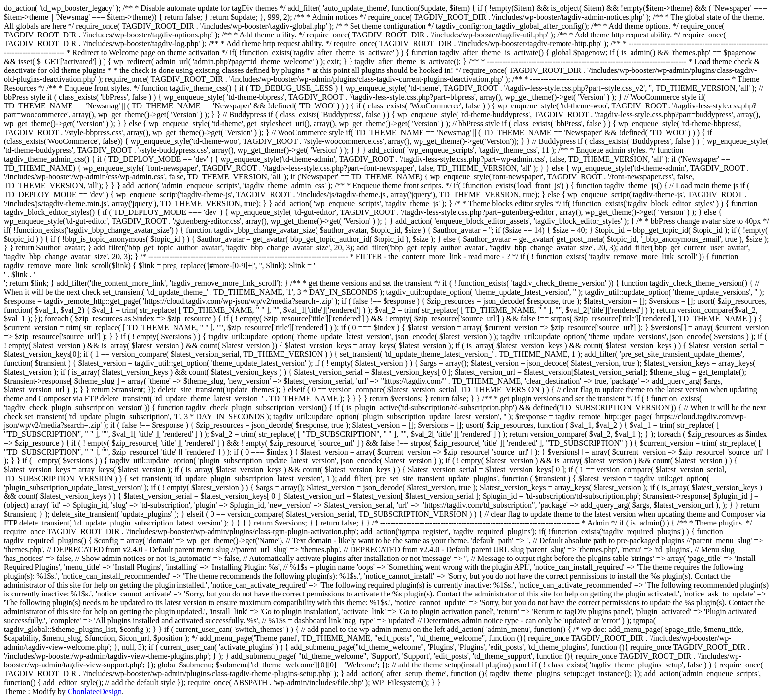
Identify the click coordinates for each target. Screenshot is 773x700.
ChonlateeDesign (95, 691)
